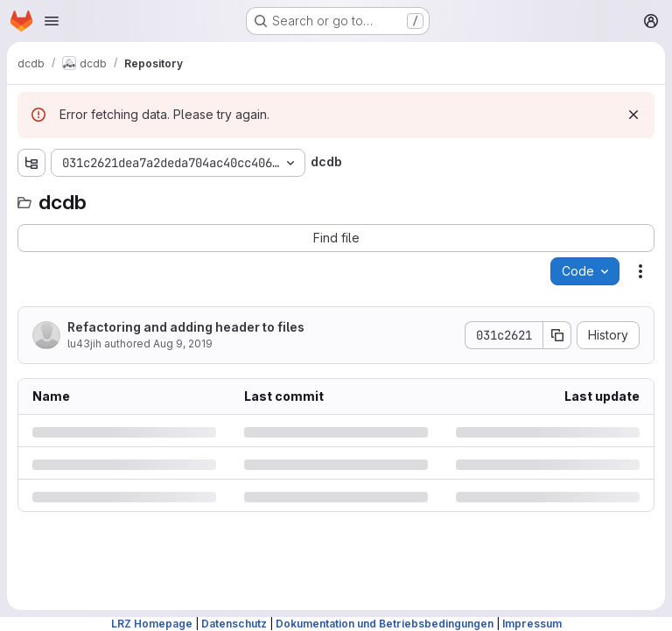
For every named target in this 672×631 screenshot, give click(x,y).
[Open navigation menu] (52, 21)
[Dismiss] (633, 115)
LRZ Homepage (152, 624)
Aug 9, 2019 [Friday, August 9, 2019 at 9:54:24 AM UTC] (183, 344)
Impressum (532, 624)
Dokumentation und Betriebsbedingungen (385, 624)
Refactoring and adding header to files (186, 327)
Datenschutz (234, 624)
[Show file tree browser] (31, 163)
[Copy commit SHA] (557, 335)
